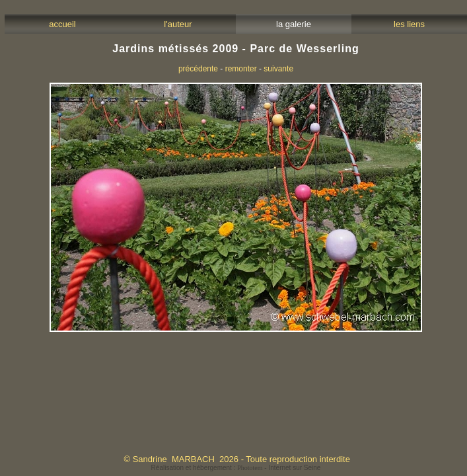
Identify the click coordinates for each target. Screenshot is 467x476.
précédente (198, 69)
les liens (410, 24)
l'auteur (178, 24)
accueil (62, 24)
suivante (278, 69)
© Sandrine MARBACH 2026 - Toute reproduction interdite (236, 459)
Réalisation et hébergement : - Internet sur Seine (236, 468)
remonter (241, 69)
